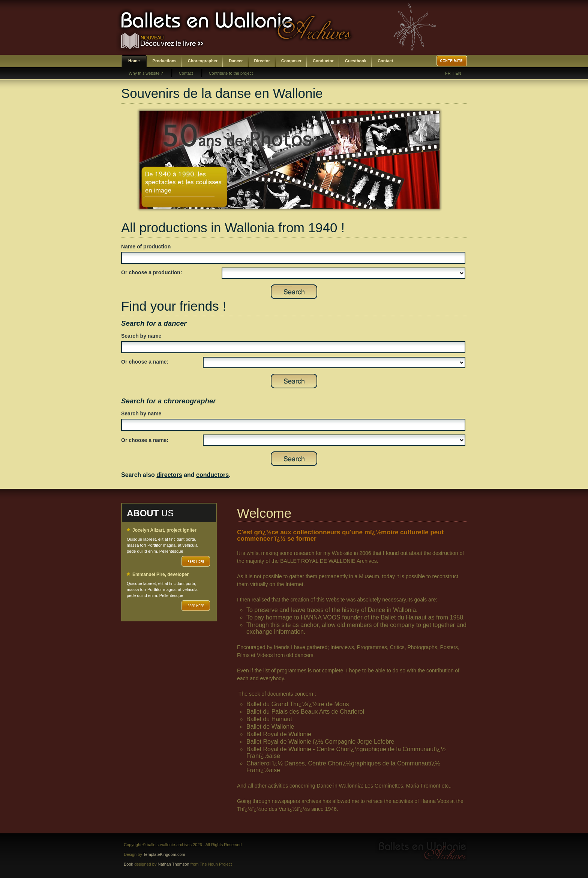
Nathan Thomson (174, 864)
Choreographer (203, 61)
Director (262, 61)
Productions (165, 61)
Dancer (236, 61)
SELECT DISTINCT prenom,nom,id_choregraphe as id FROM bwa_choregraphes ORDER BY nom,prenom (334, 440)
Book (128, 864)
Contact (385, 61)
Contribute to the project (231, 73)
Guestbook (356, 61)
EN (458, 73)
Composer (291, 61)
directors (169, 475)
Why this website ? (146, 73)
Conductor (323, 61)
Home (134, 61)
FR (448, 73)
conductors (212, 475)
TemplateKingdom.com (164, 854)
